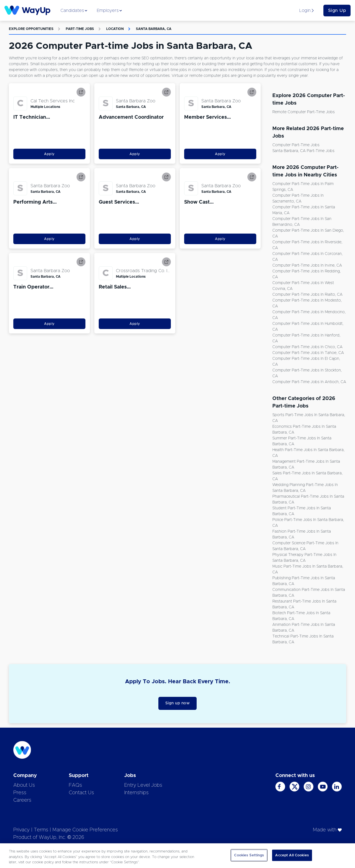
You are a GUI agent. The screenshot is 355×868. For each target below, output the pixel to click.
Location (115, 29)
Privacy (21, 830)
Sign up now (178, 703)
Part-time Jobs (80, 29)
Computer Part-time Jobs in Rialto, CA (307, 295)
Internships (136, 793)
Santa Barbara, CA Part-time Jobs (303, 151)
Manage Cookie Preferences (85, 830)
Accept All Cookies (292, 855)
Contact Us (81, 793)
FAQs (75, 785)
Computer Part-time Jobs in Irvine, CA (307, 265)
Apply (49, 154)
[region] (177, 856)
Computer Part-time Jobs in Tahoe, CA (308, 353)
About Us (24, 785)
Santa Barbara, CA (154, 29)
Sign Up (337, 11)
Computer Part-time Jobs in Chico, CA (307, 347)
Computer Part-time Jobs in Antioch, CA (309, 382)
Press (20, 793)
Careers (22, 800)
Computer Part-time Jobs (296, 145)
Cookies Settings (249, 855)
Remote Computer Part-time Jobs (304, 112)
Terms (41, 830)
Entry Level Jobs (143, 785)
